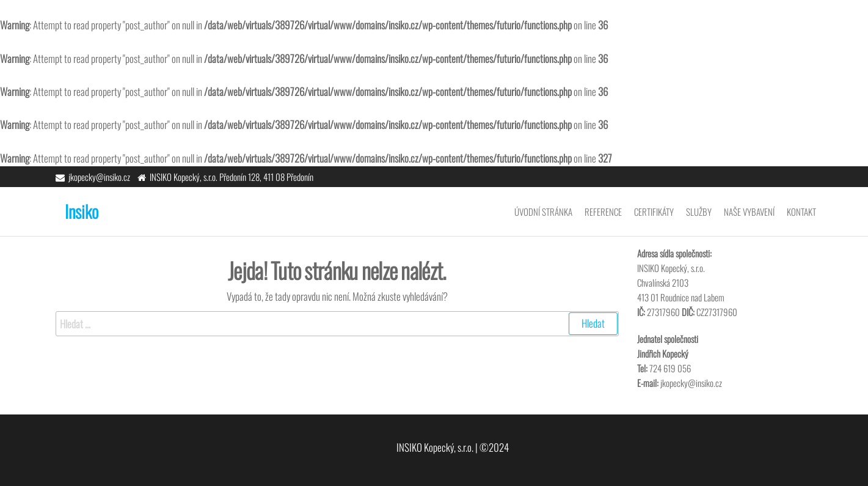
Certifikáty (654, 212)
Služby (699, 212)
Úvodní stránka (543, 212)
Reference (603, 212)
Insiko (82, 211)
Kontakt (801, 212)
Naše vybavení (749, 212)
